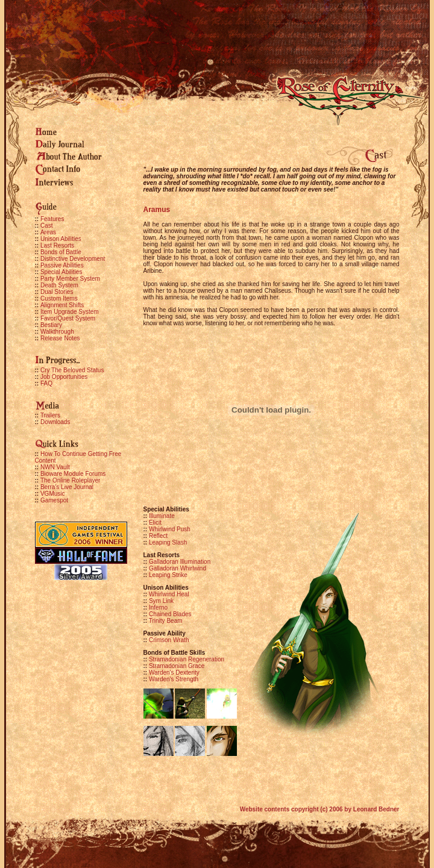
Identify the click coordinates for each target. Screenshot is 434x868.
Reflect (156, 536)
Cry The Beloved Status (72, 370)
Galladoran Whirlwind (175, 568)
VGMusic (53, 494)
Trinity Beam (163, 621)
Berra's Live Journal (67, 487)
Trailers (50, 415)
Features (52, 219)
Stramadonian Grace (174, 666)
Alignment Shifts (62, 305)
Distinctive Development (73, 259)
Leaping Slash (165, 542)
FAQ (46, 383)
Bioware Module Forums (73, 474)
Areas (48, 232)
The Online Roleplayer (71, 480)
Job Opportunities (64, 377)
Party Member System (70, 279)
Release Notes (60, 338)
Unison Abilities (61, 239)
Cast (47, 226)
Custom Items (59, 298)
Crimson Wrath (166, 640)
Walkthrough (57, 332)
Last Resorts (57, 245)
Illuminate (159, 516)
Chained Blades (168, 614)
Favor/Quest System (68, 318)
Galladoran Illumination (177, 562)
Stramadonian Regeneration (184, 659)
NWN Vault (55, 467)
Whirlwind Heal (166, 594)
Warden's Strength (171, 679)
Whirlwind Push (167, 529)
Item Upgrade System (70, 312)
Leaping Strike (165, 575)
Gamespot (54, 500)
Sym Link (159, 601)
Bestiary (51, 325)
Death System (59, 285)
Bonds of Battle (61, 252)
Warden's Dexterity (171, 673)
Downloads (55, 422)
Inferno (156, 607)
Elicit (153, 523)
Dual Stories (57, 292)
